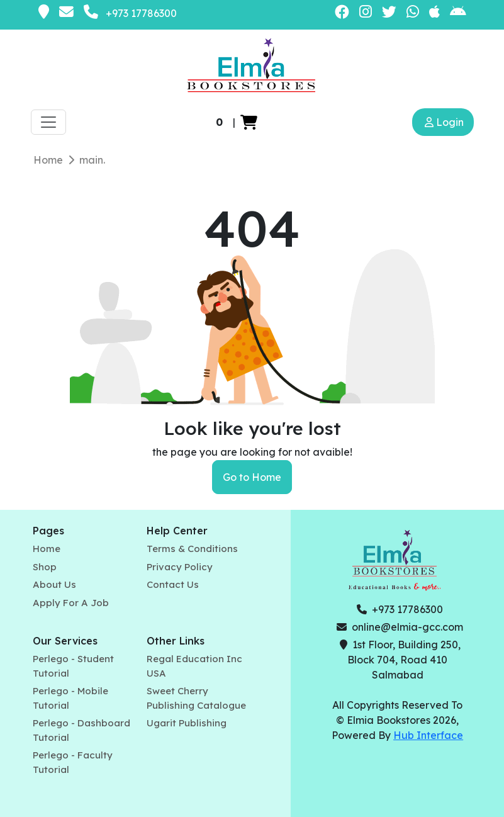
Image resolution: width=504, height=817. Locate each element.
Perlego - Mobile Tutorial (70, 698)
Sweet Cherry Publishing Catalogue (196, 698)
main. (92, 160)
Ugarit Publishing (187, 723)
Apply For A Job (71, 603)
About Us (54, 584)
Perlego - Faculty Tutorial (73, 762)
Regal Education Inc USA (194, 666)
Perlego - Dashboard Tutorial (81, 730)
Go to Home (252, 477)
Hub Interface (428, 735)
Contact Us (173, 584)
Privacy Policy (180, 567)
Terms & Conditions (192, 549)
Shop (45, 567)
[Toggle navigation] (48, 122)
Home (48, 160)
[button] (249, 122)
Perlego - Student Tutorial (73, 666)
